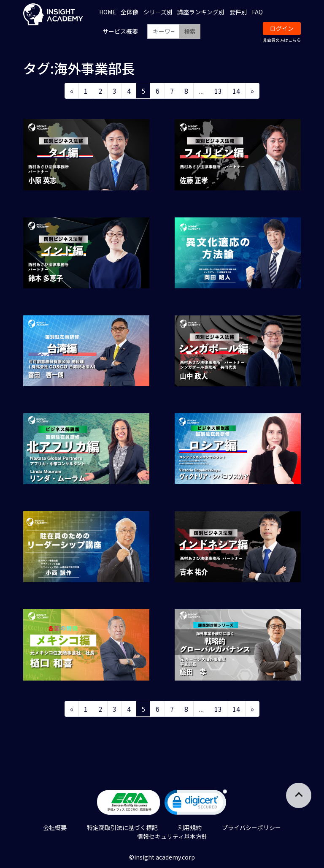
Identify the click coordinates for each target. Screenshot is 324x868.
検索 (190, 31)
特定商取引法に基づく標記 (122, 827)
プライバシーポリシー (251, 827)
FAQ (257, 12)
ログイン (282, 28)
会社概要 (55, 827)
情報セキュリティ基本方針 (172, 836)
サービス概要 (120, 31)
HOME (108, 12)
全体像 (130, 12)
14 (236, 91)
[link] (196, 804)
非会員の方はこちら (282, 40)
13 (218, 91)
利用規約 (190, 827)
